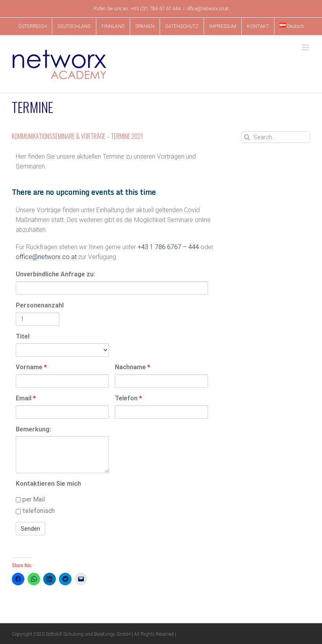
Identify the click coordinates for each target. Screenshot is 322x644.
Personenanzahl (38, 305)
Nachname (132, 367)
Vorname (31, 367)
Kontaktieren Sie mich (48, 484)
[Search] (247, 137)
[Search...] (276, 137)
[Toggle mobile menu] (306, 47)
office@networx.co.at (208, 9)
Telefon (128, 398)
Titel (23, 336)
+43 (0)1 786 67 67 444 (156, 9)
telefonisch (35, 511)
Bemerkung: (33, 429)
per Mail (30, 499)
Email (26, 398)
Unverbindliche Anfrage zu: (55, 274)
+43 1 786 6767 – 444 (168, 247)
